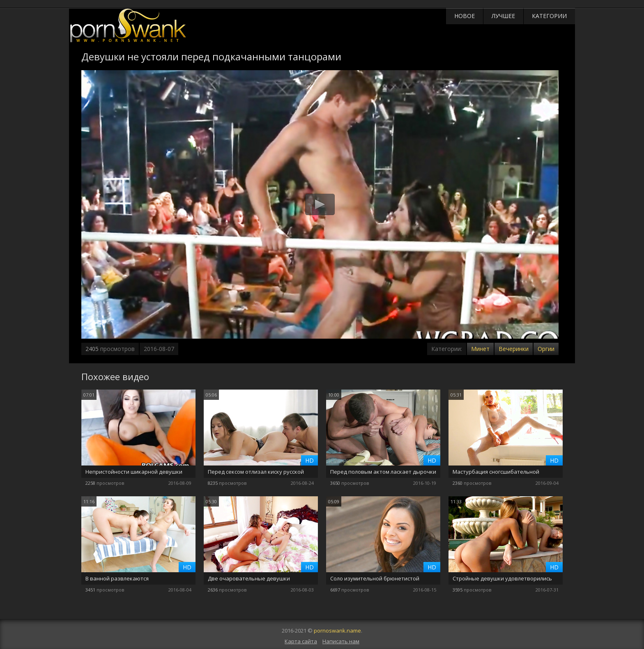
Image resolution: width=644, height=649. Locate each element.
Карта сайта (301, 641)
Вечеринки (514, 349)
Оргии (546, 349)
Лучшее (503, 16)
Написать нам (341, 641)
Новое (465, 16)
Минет (480, 349)
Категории (549, 16)
